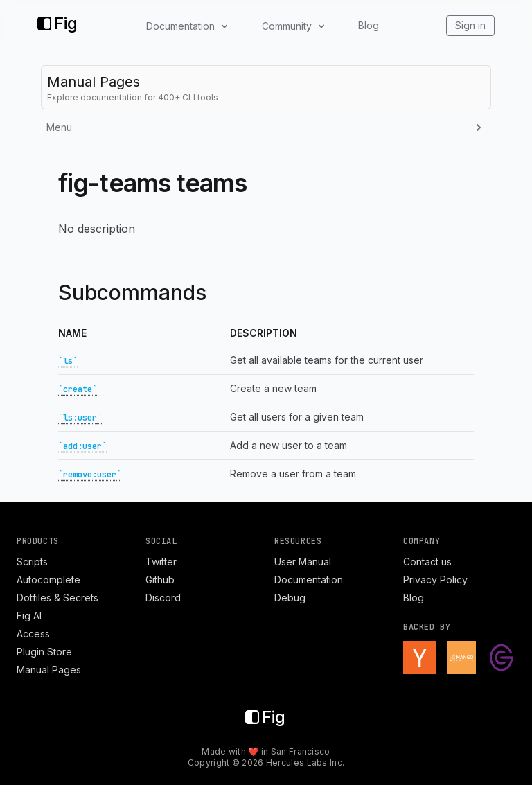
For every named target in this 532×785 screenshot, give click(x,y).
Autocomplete (48, 580)
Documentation (309, 580)
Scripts (32, 562)
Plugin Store (44, 652)
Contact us (427, 562)
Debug (290, 598)
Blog (369, 25)
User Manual (303, 562)
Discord (163, 598)
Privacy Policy (435, 580)
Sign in (470, 25)
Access (33, 634)
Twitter (161, 562)
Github (160, 580)
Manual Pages (49, 670)
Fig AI (29, 616)
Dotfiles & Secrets (57, 598)
